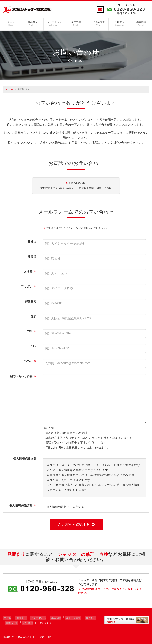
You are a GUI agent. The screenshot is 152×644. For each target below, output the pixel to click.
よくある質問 (98, 24)
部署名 (32, 256)
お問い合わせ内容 (23, 376)
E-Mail (30, 361)
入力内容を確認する (76, 525)
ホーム (11, 24)
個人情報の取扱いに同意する (63, 507)
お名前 (30, 271)
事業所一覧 (11, 621)
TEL (32, 331)
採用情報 (141, 24)
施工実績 (76, 24)
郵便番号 (31, 301)
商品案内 (33, 24)
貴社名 (32, 242)
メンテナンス (54, 24)
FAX (34, 346)
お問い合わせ (41, 621)
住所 (34, 316)
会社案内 (119, 24)
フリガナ (29, 286)
